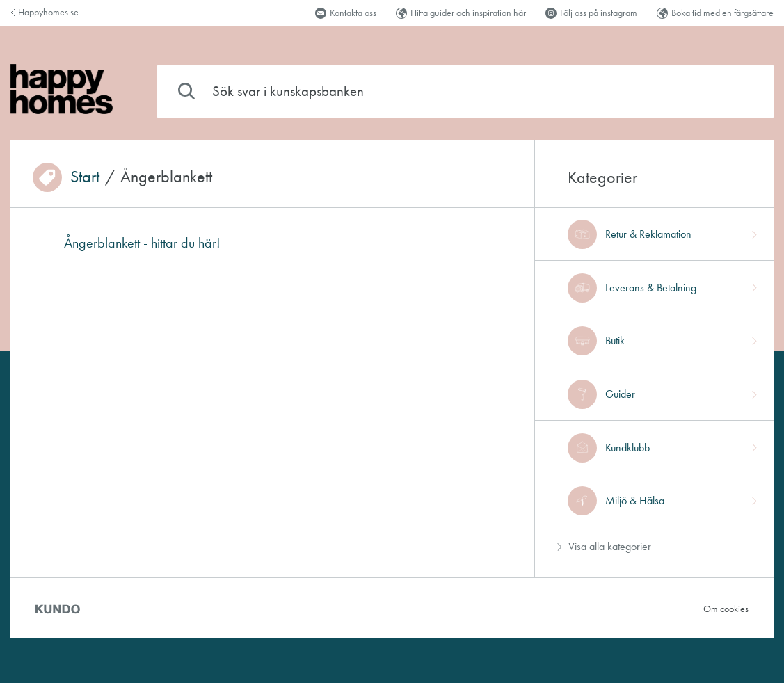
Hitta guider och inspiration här (461, 13)
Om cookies (726, 609)
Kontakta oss (346, 13)
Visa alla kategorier (604, 546)
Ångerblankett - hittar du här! (142, 243)
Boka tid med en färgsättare (715, 13)
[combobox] (465, 91)
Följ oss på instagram (591, 13)
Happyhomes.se (45, 12)
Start (85, 177)
